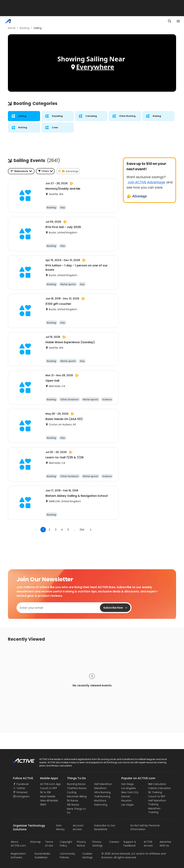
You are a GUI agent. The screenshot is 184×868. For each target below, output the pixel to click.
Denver (126, 796)
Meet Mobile (48, 796)
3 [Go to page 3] (56, 530)
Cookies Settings (87, 856)
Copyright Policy (66, 844)
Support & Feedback (130, 844)
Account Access (78, 827)
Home (12, 28)
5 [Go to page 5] (68, 530)
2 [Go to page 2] (49, 530)
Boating (25, 28)
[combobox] (21, 171)
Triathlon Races (77, 788)
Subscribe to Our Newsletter (105, 827)
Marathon (100, 788)
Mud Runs (100, 801)
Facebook (23, 784)
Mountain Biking (77, 796)
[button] (45, 171)
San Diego (128, 784)
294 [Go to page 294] (82, 530)
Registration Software (18, 856)
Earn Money (60, 827)
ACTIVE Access (148, 844)
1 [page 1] (43, 530)
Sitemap (35, 842)
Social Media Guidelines (42, 856)
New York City (130, 792)
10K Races (73, 805)
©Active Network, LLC (119, 854)
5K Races (73, 801)
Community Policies (67, 856)
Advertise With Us (165, 844)
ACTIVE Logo (21, 759)
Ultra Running (102, 792)
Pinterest (22, 792)
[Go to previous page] (36, 530)
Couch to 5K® (49, 788)
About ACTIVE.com (18, 844)
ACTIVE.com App (50, 784)
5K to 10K (45, 792)
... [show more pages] (75, 530)
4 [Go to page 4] (62, 530)
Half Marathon (103, 784)
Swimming (101, 805)
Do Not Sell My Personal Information (145, 827)
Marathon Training (154, 810)
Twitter (21, 788)
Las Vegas (127, 805)
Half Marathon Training (157, 802)
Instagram (23, 796)
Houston (126, 801)
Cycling (72, 792)
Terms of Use (49, 844)
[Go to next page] (91, 530)
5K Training (155, 792)
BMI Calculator (157, 784)
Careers (114, 842)
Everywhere (95, 67)
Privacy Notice (81, 844)
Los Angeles (129, 788)
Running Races (76, 784)
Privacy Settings (97, 844)
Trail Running (102, 796)
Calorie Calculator (160, 788)
